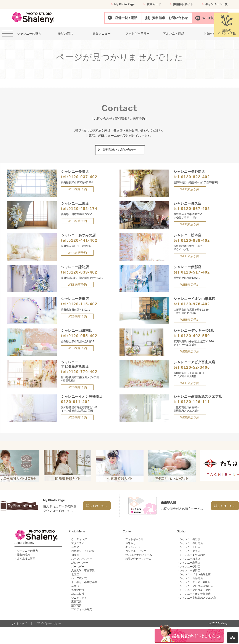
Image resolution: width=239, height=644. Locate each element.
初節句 (75, 555)
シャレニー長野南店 (191, 543)
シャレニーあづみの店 (192, 555)
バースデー (78, 567)
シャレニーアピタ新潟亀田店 (196, 586)
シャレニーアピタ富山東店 (195, 590)
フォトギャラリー (136, 539)
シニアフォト (79, 598)
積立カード (154, 4)
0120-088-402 (195, 240)
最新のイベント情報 (227, 25)
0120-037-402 (83, 177)
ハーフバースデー (82, 559)
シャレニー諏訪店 (190, 563)
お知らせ (131, 543)
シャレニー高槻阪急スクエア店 (198, 598)
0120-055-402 (83, 336)
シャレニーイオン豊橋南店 (195, 594)
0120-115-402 (83, 304)
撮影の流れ (24, 555)
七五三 (75, 574)
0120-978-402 (195, 304)
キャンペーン (133, 547)
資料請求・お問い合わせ (170, 18)
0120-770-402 (83, 372)
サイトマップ (19, 623)
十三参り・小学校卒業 (84, 582)
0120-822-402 (195, 177)
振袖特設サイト (183, 4)
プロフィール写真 (82, 609)
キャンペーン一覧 (216, 4)
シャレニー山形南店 (191, 578)
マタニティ (78, 543)
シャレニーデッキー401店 (195, 582)
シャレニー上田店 (190, 547)
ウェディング (79, 539)
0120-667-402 (195, 209)
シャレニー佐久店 (190, 551)
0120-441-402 (83, 240)
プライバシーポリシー (48, 623)
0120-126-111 (195, 402)
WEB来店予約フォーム (139, 555)
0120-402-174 (83, 209)
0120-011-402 (76, 402)
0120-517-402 (195, 272)
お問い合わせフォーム (138, 559)
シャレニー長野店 (190, 539)
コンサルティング (136, 551)
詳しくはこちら (97, 506)
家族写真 (76, 602)
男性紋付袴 (78, 590)
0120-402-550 (195, 336)
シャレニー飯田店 (190, 570)
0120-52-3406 (195, 367)
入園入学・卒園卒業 (83, 570)
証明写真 (76, 606)
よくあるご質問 (26, 559)
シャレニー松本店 (190, 559)
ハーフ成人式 (79, 578)
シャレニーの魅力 (27, 551)
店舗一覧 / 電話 (126, 18)
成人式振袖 (78, 594)
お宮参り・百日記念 (83, 551)
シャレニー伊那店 (190, 567)
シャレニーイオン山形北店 (195, 574)
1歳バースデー (80, 563)
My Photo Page (124, 4)
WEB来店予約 (213, 18)
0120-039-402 (83, 272)
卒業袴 (75, 586)
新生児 (75, 547)
